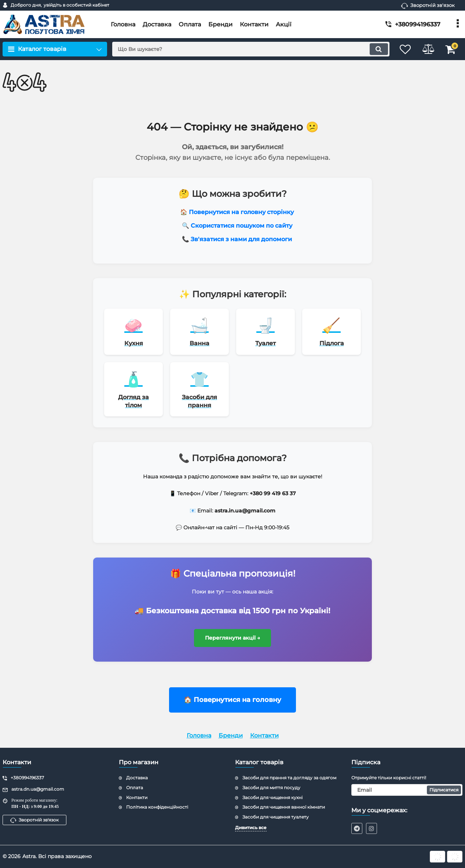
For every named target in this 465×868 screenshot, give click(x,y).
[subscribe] (407, 790)
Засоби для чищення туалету (276, 817)
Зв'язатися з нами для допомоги (241, 239)
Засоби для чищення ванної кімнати (284, 807)
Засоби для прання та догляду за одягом (289, 778)
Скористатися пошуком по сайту (241, 226)
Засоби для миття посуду (271, 788)
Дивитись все (251, 827)
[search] (246, 49)
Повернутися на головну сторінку (241, 212)
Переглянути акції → (233, 639)
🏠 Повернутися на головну (232, 702)
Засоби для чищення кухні (272, 797)
